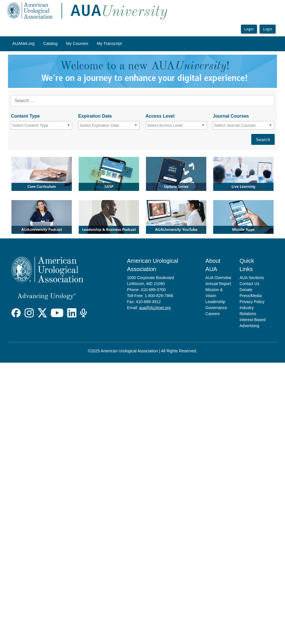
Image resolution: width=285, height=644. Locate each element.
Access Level (160, 116)
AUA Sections (252, 278)
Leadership (215, 302)
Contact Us (249, 284)
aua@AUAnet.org (155, 308)
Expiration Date (95, 116)
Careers (213, 314)
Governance (216, 308)
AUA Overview (218, 278)
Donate (246, 290)
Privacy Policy (252, 302)
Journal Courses (231, 116)
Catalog (50, 44)
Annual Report (218, 284)
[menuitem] (23, 44)
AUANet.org (23, 44)
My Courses (77, 44)
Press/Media (251, 296)
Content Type (25, 116)
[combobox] (37, 125)
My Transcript (109, 44)
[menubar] (67, 44)
